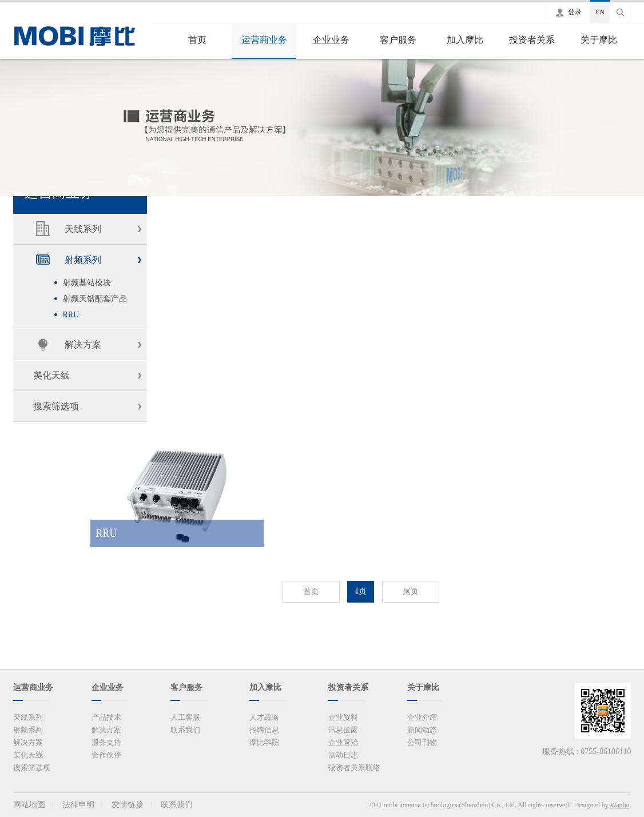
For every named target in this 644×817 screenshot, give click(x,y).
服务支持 (106, 742)
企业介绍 (422, 717)
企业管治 (343, 742)
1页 (361, 591)
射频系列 (83, 260)
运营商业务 (264, 40)
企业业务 (331, 40)
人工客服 (185, 717)
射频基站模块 (87, 283)
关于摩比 (599, 40)
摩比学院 (264, 742)
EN (600, 12)
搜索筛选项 (56, 406)
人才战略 (264, 717)
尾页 (411, 591)
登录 (575, 12)
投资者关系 (532, 40)
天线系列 (83, 229)
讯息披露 (343, 730)
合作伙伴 (106, 755)
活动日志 (343, 755)
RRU (71, 315)
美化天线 (51, 375)
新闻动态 (422, 730)
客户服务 (398, 40)
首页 (197, 40)
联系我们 (185, 730)
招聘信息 (264, 730)
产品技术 (106, 717)
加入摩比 (465, 40)
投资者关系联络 (354, 768)
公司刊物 (422, 742)
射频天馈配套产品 (95, 299)
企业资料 (343, 717)
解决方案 (83, 344)
